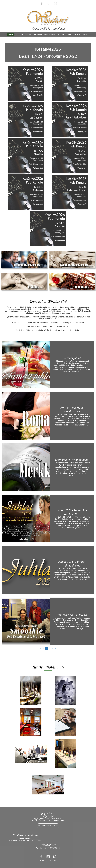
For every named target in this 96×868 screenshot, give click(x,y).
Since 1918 (78, 34)
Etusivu (10, 34)
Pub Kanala (19, 34)
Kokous (28, 34)
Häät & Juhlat (38, 34)
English (86, 34)
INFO (70, 34)
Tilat (58, 34)
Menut (64, 34)
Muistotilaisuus (50, 34)
